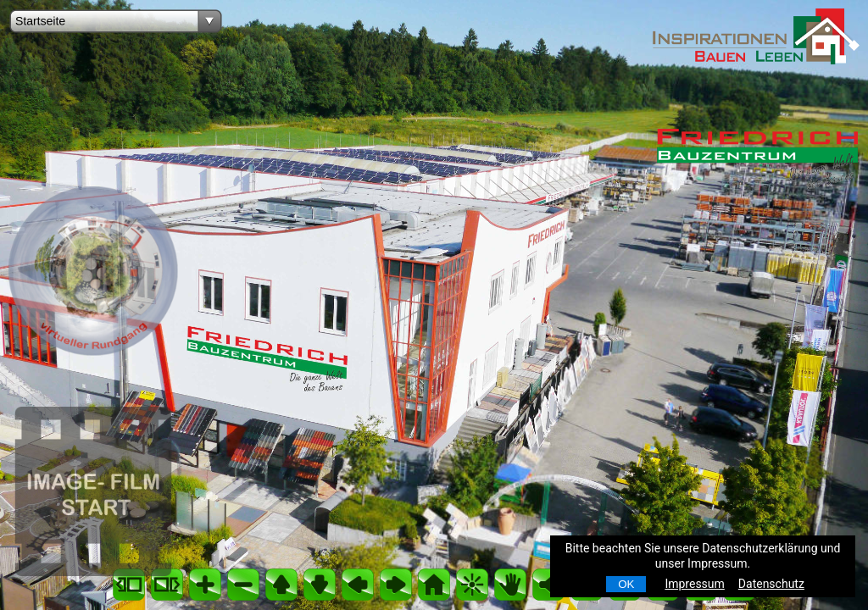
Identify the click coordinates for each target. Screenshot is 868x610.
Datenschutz (771, 584)
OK (626, 584)
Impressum (694, 584)
